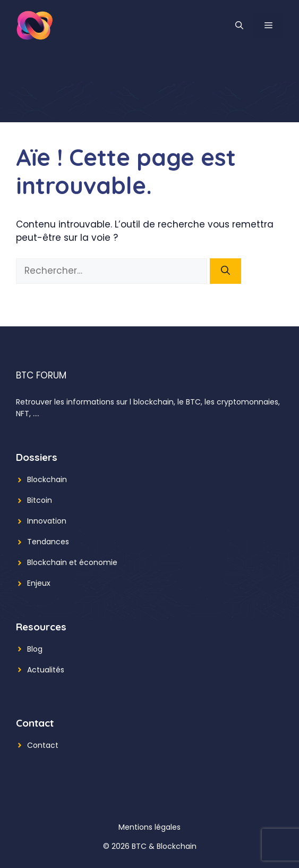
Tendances (48, 542)
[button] (239, 26)
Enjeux (39, 583)
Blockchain (47, 479)
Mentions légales (149, 827)
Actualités (46, 670)
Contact (43, 745)
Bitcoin (40, 500)
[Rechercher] (225, 271)
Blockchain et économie (72, 562)
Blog (35, 649)
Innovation (47, 521)
